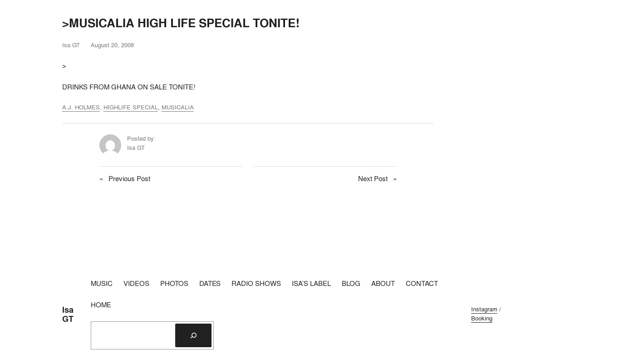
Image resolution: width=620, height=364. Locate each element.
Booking (482, 318)
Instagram (484, 309)
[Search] (193, 335)
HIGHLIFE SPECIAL (131, 107)
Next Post (373, 179)
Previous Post (129, 179)
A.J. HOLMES (81, 107)
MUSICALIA (178, 107)
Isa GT (68, 314)
